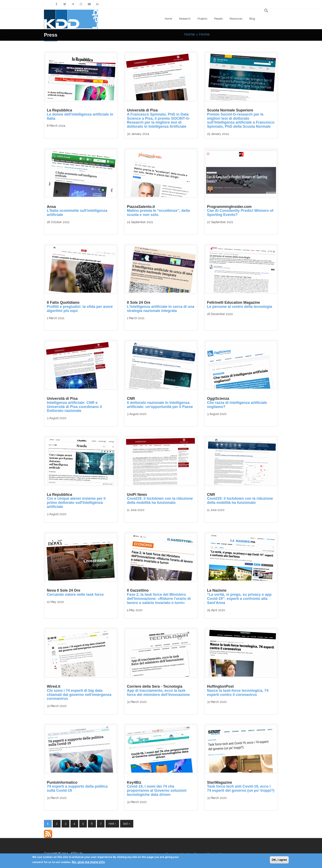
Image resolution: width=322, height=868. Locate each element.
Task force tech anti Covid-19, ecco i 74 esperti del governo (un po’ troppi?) (241, 788)
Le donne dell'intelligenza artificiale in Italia (80, 116)
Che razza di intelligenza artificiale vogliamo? (237, 405)
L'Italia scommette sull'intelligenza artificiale (77, 213)
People (218, 19)
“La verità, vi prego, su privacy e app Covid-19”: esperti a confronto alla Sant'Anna (239, 599)
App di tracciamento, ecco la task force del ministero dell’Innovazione (158, 693)
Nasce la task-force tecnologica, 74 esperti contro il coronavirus (238, 693)
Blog (252, 19)
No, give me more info (88, 862)
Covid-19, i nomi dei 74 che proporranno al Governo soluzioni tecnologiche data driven (157, 790)
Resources (236, 19)
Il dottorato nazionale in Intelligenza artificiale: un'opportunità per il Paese (160, 405)
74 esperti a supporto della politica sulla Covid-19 (77, 788)
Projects (202, 19)
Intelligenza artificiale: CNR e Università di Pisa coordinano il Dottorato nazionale (74, 407)
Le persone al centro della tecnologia (240, 307)
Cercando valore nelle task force (75, 595)
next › (112, 824)
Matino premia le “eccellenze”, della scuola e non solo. (158, 213)
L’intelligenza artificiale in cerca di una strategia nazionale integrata (161, 309)
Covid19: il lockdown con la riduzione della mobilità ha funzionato (160, 501)
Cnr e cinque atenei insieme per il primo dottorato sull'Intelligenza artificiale (76, 503)
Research (185, 19)
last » (127, 824)
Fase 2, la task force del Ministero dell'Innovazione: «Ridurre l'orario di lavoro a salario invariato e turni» (159, 599)
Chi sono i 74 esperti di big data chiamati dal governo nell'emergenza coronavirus (79, 695)
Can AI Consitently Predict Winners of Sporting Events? (240, 213)
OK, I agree (279, 860)
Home (168, 19)
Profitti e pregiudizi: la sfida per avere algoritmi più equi (80, 309)
